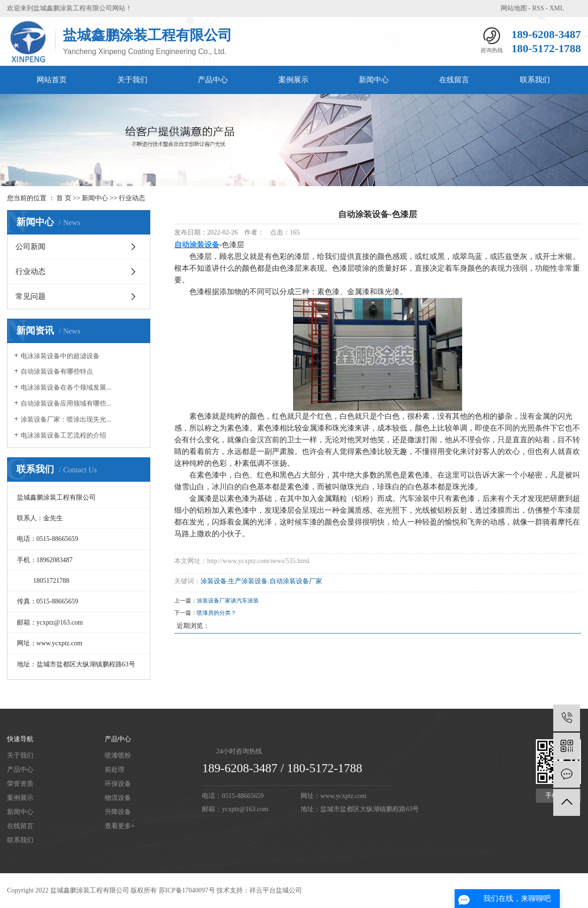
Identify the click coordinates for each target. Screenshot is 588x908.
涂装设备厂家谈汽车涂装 (228, 601)
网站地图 (514, 8)
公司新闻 (31, 247)
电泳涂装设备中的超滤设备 (60, 356)
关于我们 (132, 80)
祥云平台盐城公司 (276, 890)
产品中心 (213, 80)
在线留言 (454, 80)
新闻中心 (374, 80)
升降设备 (118, 812)
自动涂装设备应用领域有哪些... (66, 403)
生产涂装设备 (248, 581)
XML (557, 8)
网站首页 (52, 80)
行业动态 (132, 198)
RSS (538, 8)
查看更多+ (120, 826)
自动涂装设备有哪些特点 (57, 372)
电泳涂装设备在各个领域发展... (66, 387)
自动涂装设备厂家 (296, 581)
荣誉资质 (20, 784)
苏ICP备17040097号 (187, 890)
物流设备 (118, 798)
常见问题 (31, 296)
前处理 (115, 770)
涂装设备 (214, 581)
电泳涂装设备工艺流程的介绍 (63, 435)
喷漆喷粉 (118, 755)
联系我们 (535, 80)
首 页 (64, 198)
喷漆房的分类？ (217, 613)
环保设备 (118, 784)
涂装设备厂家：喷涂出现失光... (66, 419)
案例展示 (294, 80)
